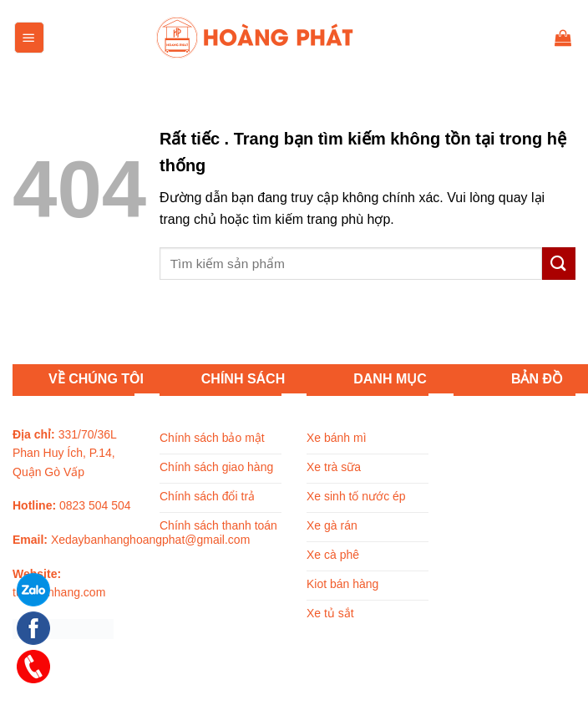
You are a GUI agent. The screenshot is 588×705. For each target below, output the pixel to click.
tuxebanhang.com (59, 592)
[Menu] (29, 38)
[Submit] (559, 264)
